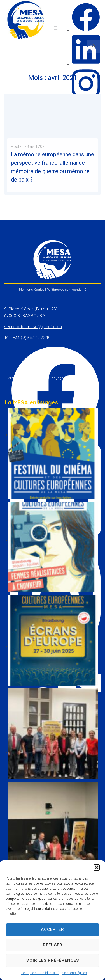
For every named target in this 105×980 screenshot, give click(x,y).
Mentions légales (74, 973)
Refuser (53, 945)
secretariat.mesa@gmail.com (33, 327)
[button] (97, 867)
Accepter (53, 929)
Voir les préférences (53, 960)
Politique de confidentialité (40, 973)
